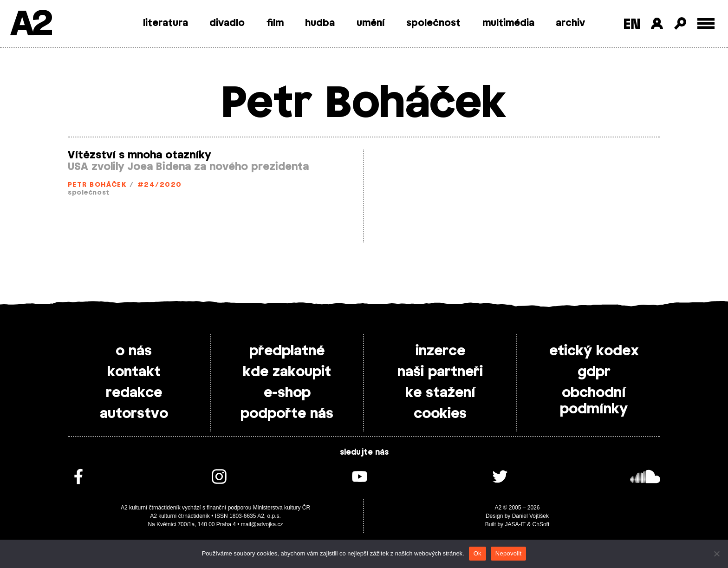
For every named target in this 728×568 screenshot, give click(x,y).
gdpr (594, 372)
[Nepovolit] (716, 554)
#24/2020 (160, 185)
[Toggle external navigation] (706, 23)
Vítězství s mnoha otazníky (140, 155)
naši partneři (440, 372)
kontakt (134, 372)
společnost (433, 23)
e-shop (287, 393)
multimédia (508, 23)
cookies (440, 414)
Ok (478, 553)
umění (371, 23)
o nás (134, 351)
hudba (320, 23)
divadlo (227, 23)
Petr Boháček (97, 185)
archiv (570, 23)
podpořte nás (287, 414)
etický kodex (594, 351)
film (275, 23)
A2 (30, 24)
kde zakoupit (287, 372)
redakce (134, 393)
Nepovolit (508, 553)
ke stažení (440, 393)
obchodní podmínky (594, 401)
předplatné (287, 351)
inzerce (440, 351)
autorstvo (134, 414)
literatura (166, 23)
